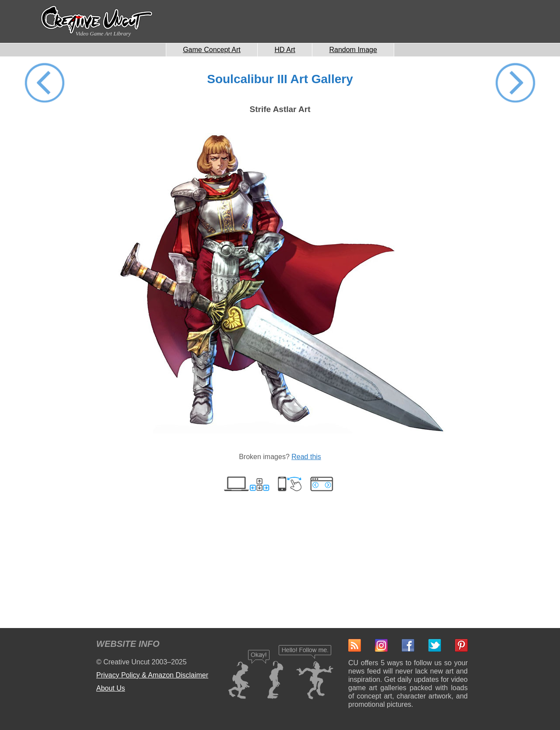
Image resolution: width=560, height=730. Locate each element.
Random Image (353, 50)
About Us (111, 688)
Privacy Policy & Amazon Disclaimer (152, 675)
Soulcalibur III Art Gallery (280, 79)
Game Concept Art (212, 50)
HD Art (285, 50)
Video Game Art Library (103, 33)
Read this (306, 457)
